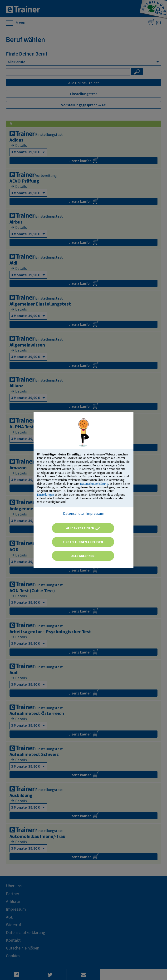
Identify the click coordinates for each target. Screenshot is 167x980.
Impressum (95, 513)
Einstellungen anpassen (83, 542)
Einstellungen (46, 495)
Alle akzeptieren (83, 528)
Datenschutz (74, 513)
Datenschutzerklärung (94, 484)
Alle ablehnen (83, 556)
